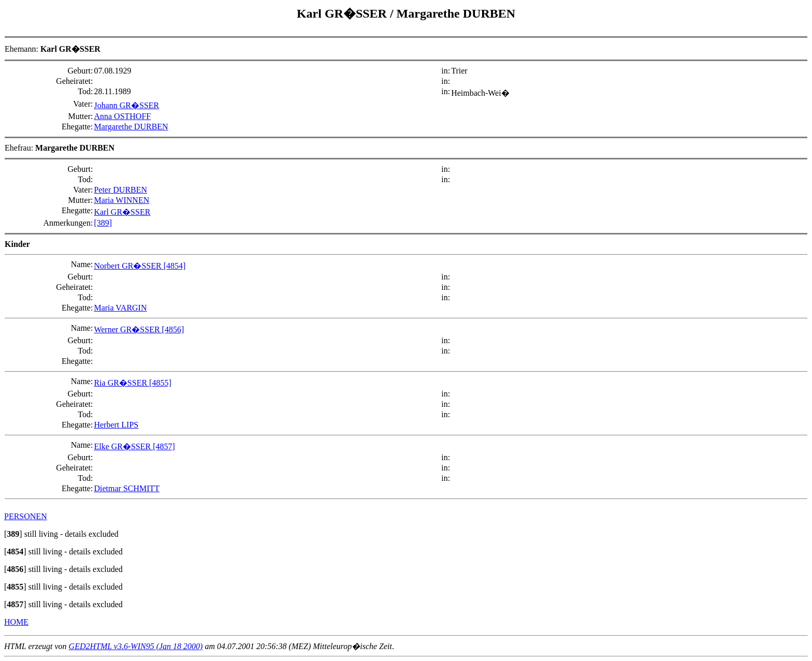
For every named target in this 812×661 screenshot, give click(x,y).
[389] (103, 223)
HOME (16, 622)
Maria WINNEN (121, 200)
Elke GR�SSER (123, 446)
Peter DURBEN (120, 190)
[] (13, 534)
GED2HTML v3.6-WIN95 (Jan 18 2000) (136, 646)
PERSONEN (26, 516)
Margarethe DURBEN (456, 13)
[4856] (173, 329)
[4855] (160, 383)
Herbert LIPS (116, 425)
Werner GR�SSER (128, 329)
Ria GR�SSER (121, 383)
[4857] (164, 446)
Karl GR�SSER (343, 13)
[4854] (175, 266)
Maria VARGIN (120, 308)
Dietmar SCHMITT (127, 488)
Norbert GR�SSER (128, 266)
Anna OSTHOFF (122, 116)
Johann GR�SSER (126, 105)
